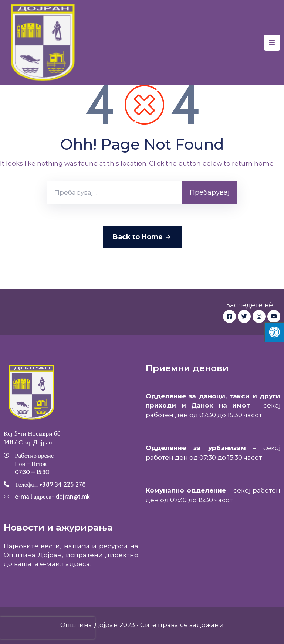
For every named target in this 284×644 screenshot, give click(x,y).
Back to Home (142, 237)
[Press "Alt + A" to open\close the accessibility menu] (274, 332)
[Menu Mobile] (272, 43)
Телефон (50, 484)
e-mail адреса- (52, 497)
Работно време (34, 456)
